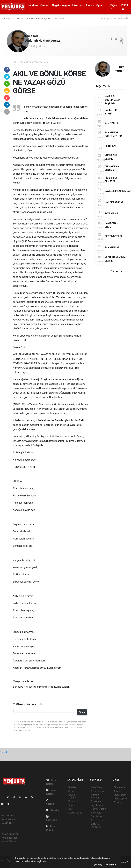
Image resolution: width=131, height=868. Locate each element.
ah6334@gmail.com (36, 46)
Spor (99, 5)
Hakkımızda (8, 816)
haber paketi (7, 864)
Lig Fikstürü (97, 805)
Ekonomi (78, 5)
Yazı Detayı (59, 19)
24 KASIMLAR (112, 248)
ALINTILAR (111, 146)
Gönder (82, 712)
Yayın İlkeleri (8, 819)
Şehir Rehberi (98, 820)
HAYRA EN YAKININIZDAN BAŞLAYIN (113, 100)
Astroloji (118, 802)
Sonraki (4, 752)
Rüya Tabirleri (121, 799)
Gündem (33, 5)
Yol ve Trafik (98, 791)
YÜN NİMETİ (111, 123)
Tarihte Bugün (99, 809)
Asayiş (90, 5)
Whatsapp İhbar (10, 838)
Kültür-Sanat (75, 813)
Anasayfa (8, 19)
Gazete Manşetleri (97, 825)
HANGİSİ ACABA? (114, 202)
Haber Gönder (9, 842)
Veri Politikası (9, 823)
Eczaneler (96, 801)
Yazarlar (19, 19)
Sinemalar (96, 813)
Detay (98, 865)
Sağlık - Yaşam (61, 5)
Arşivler (53, 810)
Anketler (118, 791)
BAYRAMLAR (111, 214)
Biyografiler (120, 795)
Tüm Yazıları (117, 271)
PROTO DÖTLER (114, 236)
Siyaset (45, 5)
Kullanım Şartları (10, 834)
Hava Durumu (98, 787)
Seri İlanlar (97, 816)
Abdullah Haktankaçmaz (38, 19)
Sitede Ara (119, 787)
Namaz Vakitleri (95, 796)
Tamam (111, 865)
